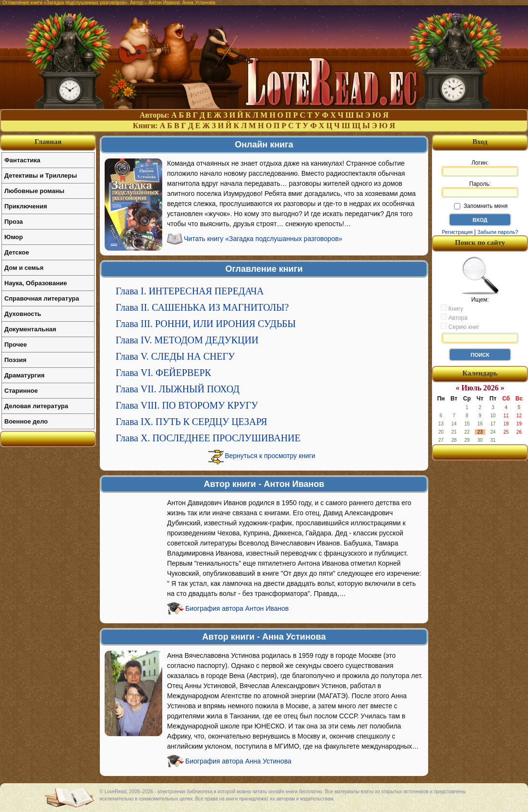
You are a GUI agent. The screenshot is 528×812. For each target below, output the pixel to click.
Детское (17, 252)
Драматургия (24, 375)
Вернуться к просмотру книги (270, 456)
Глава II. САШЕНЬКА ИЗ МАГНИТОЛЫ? (202, 307)
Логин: (480, 168)
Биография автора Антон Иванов (237, 608)
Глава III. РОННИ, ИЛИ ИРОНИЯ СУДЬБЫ (206, 324)
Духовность (23, 314)
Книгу (452, 308)
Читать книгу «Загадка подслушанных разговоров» (263, 239)
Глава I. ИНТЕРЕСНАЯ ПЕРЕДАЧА (190, 291)
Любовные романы (34, 191)
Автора (454, 317)
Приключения (26, 206)
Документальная (30, 329)
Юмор (14, 237)
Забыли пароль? (498, 232)
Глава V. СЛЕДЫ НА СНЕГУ (175, 356)
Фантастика (22, 160)
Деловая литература (36, 406)
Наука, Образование (36, 283)
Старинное (21, 391)
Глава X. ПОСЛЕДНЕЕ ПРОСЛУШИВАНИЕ (208, 438)
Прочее (16, 345)
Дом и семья (24, 268)
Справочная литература (42, 298)
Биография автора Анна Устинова (238, 761)
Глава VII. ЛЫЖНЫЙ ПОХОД (178, 389)
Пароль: (480, 189)
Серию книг (460, 327)
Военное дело (26, 421)
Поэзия (15, 360)
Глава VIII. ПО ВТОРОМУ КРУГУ (187, 405)
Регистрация (457, 232)
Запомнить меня (481, 206)
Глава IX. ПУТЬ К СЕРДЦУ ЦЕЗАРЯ (192, 422)
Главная (48, 142)
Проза (14, 222)
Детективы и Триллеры (41, 176)
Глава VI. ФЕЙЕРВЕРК (163, 373)
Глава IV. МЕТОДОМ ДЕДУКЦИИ (187, 340)
